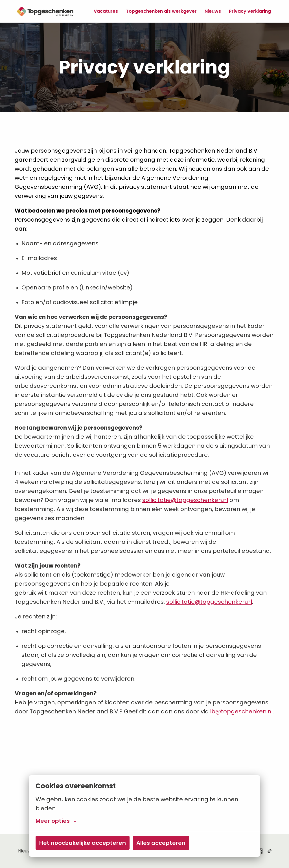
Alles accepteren (161, 843)
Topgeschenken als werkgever (161, 11)
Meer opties (56, 821)
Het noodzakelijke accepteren (83, 843)
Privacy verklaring (250, 11)
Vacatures (106, 11)
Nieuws (213, 11)
